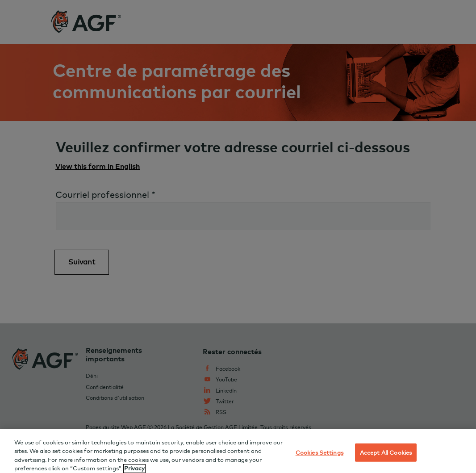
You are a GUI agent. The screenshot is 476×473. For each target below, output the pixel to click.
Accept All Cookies (386, 455)
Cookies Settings (319, 455)
